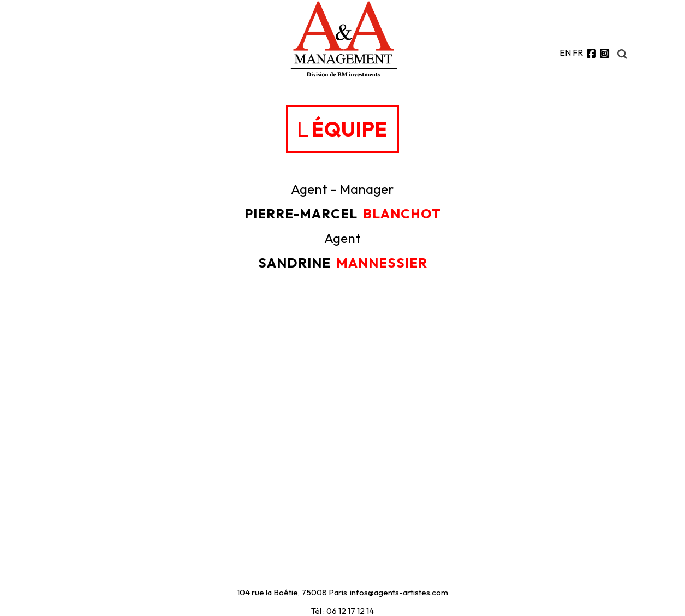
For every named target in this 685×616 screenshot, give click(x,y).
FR (578, 52)
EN (565, 52)
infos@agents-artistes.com (399, 592)
